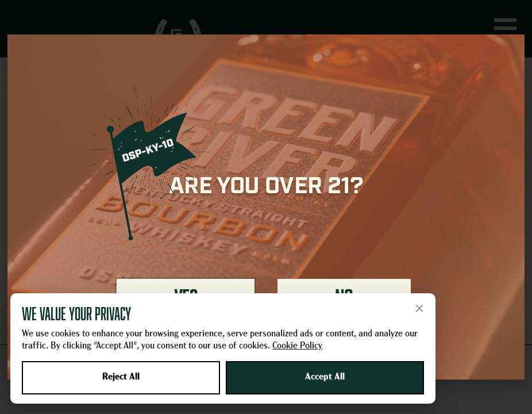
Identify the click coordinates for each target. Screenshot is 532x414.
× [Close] (419, 308)
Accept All (325, 377)
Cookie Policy (297, 346)
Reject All (121, 377)
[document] (266, 207)
